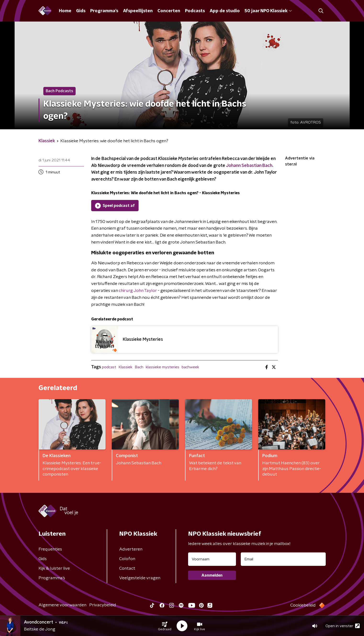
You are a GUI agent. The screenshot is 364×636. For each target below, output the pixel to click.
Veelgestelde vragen (140, 578)
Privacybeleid (103, 605)
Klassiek (125, 367)
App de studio (225, 11)
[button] (165, 626)
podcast (109, 367)
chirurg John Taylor (138, 291)
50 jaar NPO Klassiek (268, 11)
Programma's (104, 11)
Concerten (169, 11)
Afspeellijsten (138, 11)
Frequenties (50, 549)
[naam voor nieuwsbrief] (212, 559)
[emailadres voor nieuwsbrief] (283, 559)
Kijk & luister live (54, 568)
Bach (139, 367)
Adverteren (131, 549)
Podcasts (195, 11)
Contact (127, 568)
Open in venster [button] (343, 626)
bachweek (190, 367)
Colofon (127, 559)
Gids (81, 11)
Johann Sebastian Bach (249, 166)
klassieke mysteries (162, 367)
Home (65, 11)
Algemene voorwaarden (62, 605)
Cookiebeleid (303, 605)
